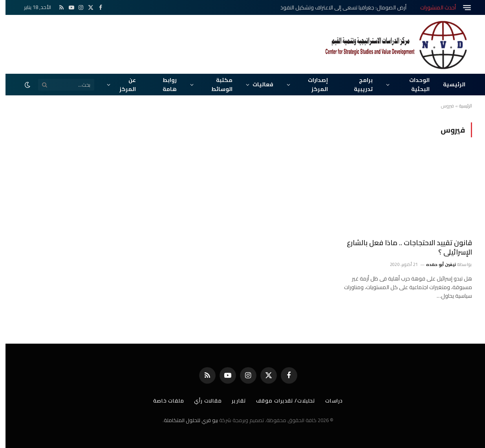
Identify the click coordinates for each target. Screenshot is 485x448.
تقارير (233, 401)
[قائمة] (461, 8)
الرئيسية (449, 84)
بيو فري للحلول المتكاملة (185, 420)
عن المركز (122, 84)
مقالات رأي (201, 401)
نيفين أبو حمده (436, 264)
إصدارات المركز (312, 84)
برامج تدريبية (358, 84)
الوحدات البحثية (414, 84)
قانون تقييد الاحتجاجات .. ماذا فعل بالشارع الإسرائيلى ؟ (404, 248)
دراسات (329, 401)
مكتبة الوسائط (216, 84)
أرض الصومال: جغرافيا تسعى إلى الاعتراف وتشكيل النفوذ (338, 7)
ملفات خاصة (162, 401)
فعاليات (257, 84)
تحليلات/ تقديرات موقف (280, 401)
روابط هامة (164, 84)
